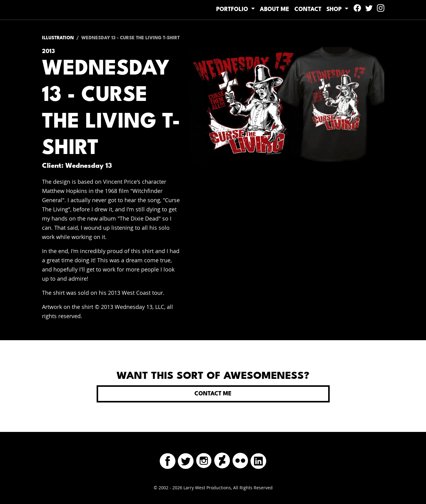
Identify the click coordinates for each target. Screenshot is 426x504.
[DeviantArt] (222, 459)
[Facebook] (168, 459)
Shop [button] (332, 10)
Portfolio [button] (216, 10)
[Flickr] (240, 459)
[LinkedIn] (258, 459)
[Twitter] (186, 459)
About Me (263, 10)
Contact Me (213, 394)
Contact (301, 10)
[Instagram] (204, 459)
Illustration (58, 38)
